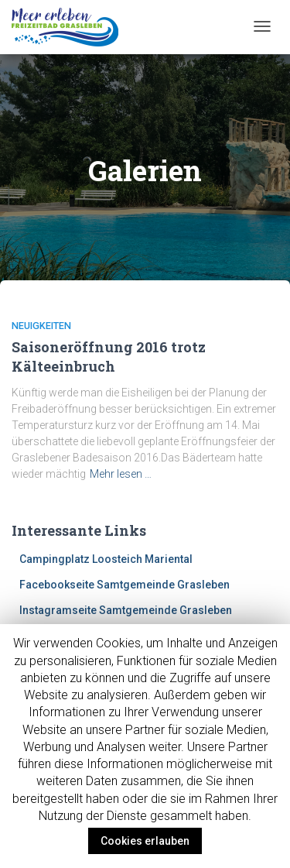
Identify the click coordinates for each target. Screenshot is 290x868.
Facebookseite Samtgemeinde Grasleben (125, 585)
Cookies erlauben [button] (145, 841)
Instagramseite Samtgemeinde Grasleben (126, 610)
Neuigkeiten (41, 326)
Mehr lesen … (121, 474)
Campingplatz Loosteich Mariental (106, 559)
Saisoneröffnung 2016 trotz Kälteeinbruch (109, 357)
